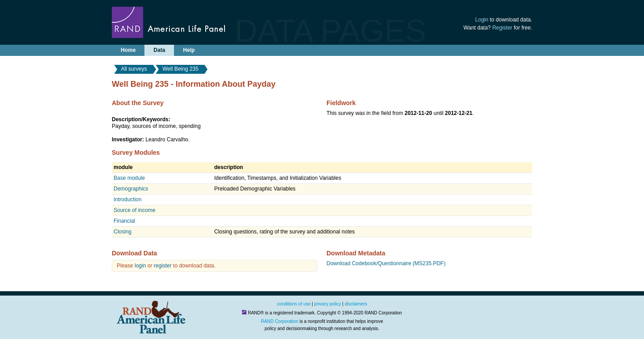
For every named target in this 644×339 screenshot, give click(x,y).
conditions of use (294, 304)
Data (159, 50)
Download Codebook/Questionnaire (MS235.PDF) (386, 263)
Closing (123, 232)
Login (482, 20)
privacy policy (328, 304)
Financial (124, 221)
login (140, 266)
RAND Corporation (280, 321)
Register (502, 28)
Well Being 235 (180, 69)
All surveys (134, 69)
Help (189, 50)
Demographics (131, 189)
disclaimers (356, 304)
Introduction (128, 199)
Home (128, 50)
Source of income (134, 210)
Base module (129, 178)
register (163, 266)
